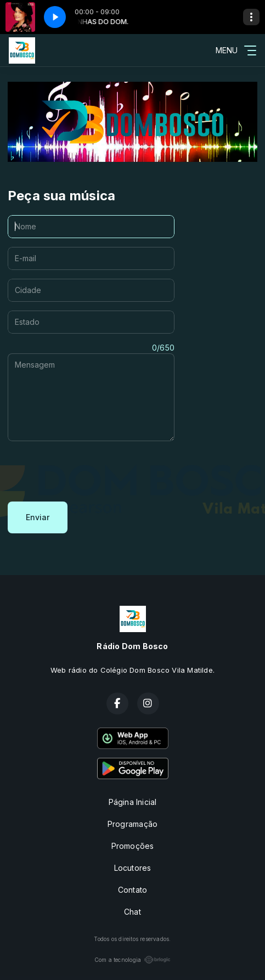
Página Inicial (133, 802)
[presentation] (91, 471)
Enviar (38, 517)
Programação (132, 824)
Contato (132, 890)
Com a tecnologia (132, 960)
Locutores (133, 868)
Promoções (133, 846)
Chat (132, 912)
